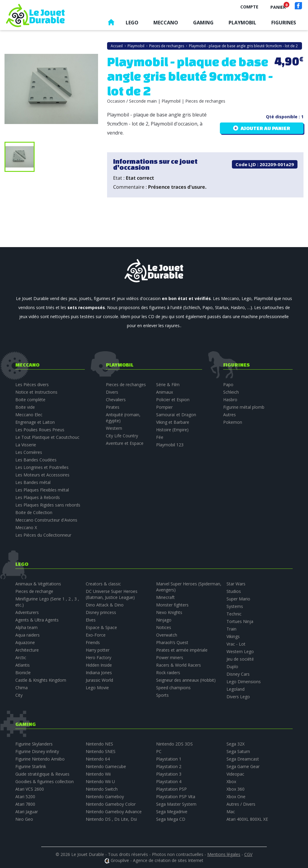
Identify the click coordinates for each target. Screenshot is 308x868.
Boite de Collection (34, 512)
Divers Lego (238, 697)
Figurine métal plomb (244, 407)
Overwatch (167, 635)
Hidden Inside (99, 665)
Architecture (27, 650)
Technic (234, 614)
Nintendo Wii (98, 774)
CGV (248, 854)
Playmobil (242, 23)
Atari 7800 (25, 804)
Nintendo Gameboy (105, 797)
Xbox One (236, 797)
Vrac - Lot (236, 644)
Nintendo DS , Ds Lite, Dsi (111, 819)
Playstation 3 (169, 774)
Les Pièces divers (32, 384)
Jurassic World (99, 680)
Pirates (113, 407)
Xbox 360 (236, 789)
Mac (231, 812)
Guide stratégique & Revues (42, 774)
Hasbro (230, 400)
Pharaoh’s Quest (172, 642)
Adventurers (27, 612)
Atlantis (23, 665)
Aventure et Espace (125, 443)
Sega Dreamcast (243, 759)
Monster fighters (172, 605)
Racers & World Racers (179, 665)
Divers (112, 392)
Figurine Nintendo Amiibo (40, 759)
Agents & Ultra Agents (37, 620)
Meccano (166, 23)
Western (114, 428)
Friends (93, 642)
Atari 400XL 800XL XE (247, 819)
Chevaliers (116, 400)
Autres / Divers (241, 804)
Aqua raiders (28, 635)
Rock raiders (168, 673)
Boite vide (25, 407)
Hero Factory (99, 657)
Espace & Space (101, 627)
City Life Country (122, 436)
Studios (234, 591)
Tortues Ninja (240, 621)
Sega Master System (176, 804)
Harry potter (98, 650)
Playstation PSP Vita (176, 797)
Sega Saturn (238, 751)
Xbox (231, 781)
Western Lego (240, 651)
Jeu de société (240, 659)
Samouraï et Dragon (176, 415)
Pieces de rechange (34, 591)
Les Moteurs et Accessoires (42, 475)
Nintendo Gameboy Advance (114, 812)
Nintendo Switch (102, 789)
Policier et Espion (173, 400)
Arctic (21, 657)
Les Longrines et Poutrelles (42, 467)
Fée (160, 437)
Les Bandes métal (33, 482)
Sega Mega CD (171, 819)
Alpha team (26, 627)
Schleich (231, 392)
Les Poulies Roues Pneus (40, 430)
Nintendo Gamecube (106, 766)
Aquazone (25, 642)
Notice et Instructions (36, 392)
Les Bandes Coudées (36, 460)
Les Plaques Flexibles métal (42, 490)
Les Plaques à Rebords (38, 497)
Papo (228, 384)
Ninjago (164, 620)
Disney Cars (238, 674)
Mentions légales (224, 854)
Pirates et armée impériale (182, 650)
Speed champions (173, 688)
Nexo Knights (169, 612)
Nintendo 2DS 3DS (174, 744)
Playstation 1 (169, 759)
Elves (91, 620)
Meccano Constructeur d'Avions (46, 520)
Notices (164, 627)
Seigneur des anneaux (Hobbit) (186, 680)
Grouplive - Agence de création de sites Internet (157, 860)
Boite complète (30, 400)
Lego (132, 23)
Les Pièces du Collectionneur (43, 535)
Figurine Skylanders (34, 744)
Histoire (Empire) (172, 430)
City (19, 695)
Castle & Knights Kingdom (41, 680)
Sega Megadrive (172, 812)
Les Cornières (29, 452)
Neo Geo (24, 819)
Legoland (236, 689)
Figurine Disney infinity (37, 751)
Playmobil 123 (170, 445)
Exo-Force (96, 635)
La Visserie (26, 445)
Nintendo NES (99, 744)
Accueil (111, 24)
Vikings (233, 636)
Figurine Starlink (31, 766)
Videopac (235, 774)
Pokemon (233, 422)
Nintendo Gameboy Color (111, 804)
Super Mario (238, 599)
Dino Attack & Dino (105, 605)
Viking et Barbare (173, 422)
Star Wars (236, 584)
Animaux (165, 392)
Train (231, 629)
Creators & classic (103, 584)
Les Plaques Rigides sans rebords (48, 505)
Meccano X (26, 527)
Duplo (232, 666)
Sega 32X (236, 744)
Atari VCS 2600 (30, 789)
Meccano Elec (29, 415)
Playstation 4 (169, 781)
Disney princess (101, 612)
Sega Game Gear (243, 766)
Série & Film (168, 384)
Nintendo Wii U (100, 781)
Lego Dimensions (244, 682)
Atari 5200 (25, 797)
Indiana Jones (99, 673)
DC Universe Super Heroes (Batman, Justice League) (112, 594)
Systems (235, 606)
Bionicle (23, 673)
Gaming (203, 23)
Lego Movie (97, 688)
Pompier (164, 407)
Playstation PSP (171, 789)
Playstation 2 (169, 766)
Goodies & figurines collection (45, 781)
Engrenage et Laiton (35, 422)
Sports (162, 695)
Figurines (284, 23)
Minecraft (165, 597)
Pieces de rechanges (126, 384)
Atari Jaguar (27, 812)
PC (159, 751)
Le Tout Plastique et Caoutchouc (47, 437)
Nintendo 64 (98, 759)
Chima (22, 688)
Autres (229, 415)
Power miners (170, 657)
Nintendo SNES (101, 751)
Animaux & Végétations (38, 584)
